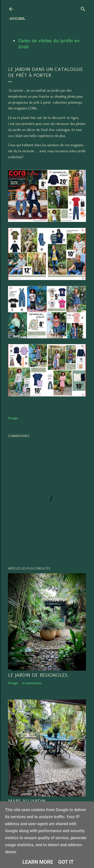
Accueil (18, 19)
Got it (66, 862)
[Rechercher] (83, 8)
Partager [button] (13, 418)
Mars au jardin (27, 801)
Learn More (38, 862)
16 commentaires (32, 683)
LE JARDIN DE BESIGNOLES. (38, 675)
